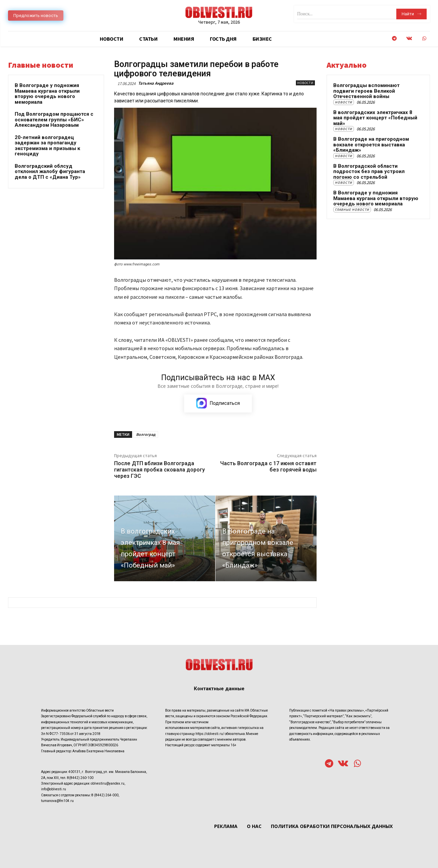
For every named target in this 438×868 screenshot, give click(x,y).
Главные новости (352, 210)
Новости (305, 83)
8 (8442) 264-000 (105, 795)
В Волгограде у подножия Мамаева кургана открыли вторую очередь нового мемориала (47, 94)
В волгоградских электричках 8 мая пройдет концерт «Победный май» (375, 118)
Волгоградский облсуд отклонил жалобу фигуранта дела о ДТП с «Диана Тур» (50, 172)
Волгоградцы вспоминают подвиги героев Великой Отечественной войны (366, 91)
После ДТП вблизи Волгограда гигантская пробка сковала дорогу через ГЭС (159, 470)
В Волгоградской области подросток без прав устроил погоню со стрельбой (369, 172)
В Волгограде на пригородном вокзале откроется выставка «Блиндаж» (371, 145)
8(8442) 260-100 (80, 777)
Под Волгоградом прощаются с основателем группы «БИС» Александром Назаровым (54, 120)
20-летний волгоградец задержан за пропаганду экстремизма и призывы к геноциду (47, 146)
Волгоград (146, 435)
